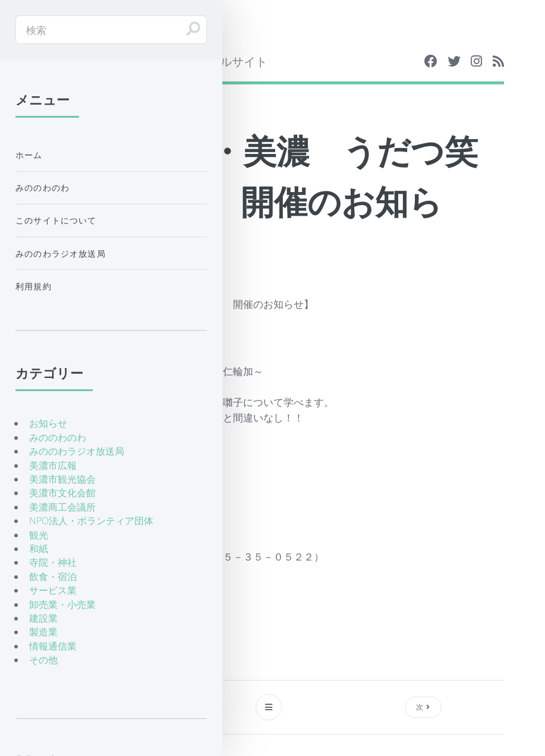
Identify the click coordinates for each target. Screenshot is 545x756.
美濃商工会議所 (62, 507)
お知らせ (48, 423)
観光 (39, 535)
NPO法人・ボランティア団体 (91, 521)
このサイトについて (56, 220)
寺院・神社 (53, 562)
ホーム (29, 155)
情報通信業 (53, 646)
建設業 (43, 618)
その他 (43, 660)
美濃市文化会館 (62, 493)
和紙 (39, 549)
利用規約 (34, 286)
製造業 (43, 632)
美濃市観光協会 (62, 479)
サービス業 (53, 590)
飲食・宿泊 (53, 577)
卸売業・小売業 (62, 604)
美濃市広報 (53, 465)
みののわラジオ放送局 (61, 253)
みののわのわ (42, 188)
